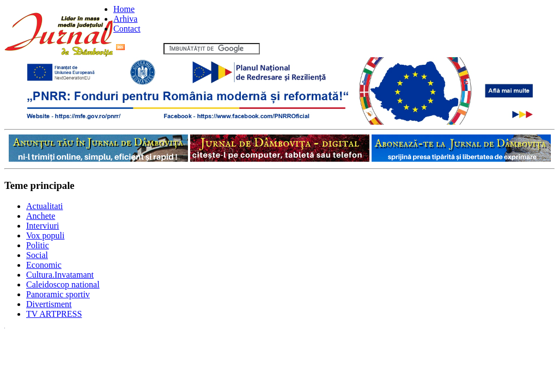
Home (124, 9)
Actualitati (45, 206)
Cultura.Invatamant (60, 275)
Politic (38, 245)
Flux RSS (139, 48)
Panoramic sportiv (58, 294)
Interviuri (42, 226)
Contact (127, 29)
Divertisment (49, 304)
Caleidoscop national (63, 284)
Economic (44, 265)
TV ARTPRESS (54, 314)
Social (37, 255)
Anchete (41, 216)
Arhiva (125, 19)
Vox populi (45, 235)
